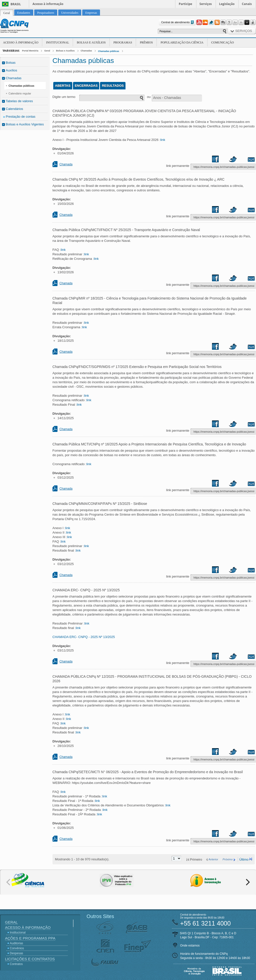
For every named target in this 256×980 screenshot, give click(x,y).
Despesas (16, 953)
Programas (123, 42)
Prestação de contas (21, 117)
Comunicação (223, 42)
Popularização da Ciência (182, 42)
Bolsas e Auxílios (91, 42)
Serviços (206, 4)
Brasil (16, 4)
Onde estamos (190, 946)
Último (244, 859)
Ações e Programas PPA (30, 938)
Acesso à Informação (21, 42)
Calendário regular (20, 93)
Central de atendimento (178, 22)
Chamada (66, 164)
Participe (185, 4)
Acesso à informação (48, 4)
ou (149, 97)
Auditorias (16, 943)
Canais (247, 4)
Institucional (57, 42)
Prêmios (146, 42)
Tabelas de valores (19, 101)
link (163, 140)
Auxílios (11, 70)
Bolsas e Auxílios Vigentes (25, 124)
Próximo (227, 859)
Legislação (227, 4)
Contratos (16, 964)
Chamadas (86, 51)
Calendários (14, 109)
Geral (47, 51)
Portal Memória (30, 51)
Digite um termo (64, 97)
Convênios (17, 948)
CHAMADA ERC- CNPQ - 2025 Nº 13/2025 (84, 637)
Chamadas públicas (109, 51)
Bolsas (11, 63)
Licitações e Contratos (30, 959)
